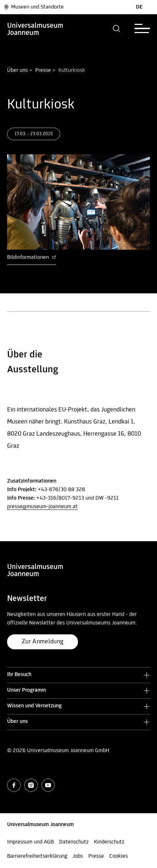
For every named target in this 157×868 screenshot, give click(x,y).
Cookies (119, 856)
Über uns (17, 70)
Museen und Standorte (34, 7)
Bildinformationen (32, 257)
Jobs (78, 856)
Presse (43, 70)
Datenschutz (74, 842)
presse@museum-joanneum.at (42, 507)
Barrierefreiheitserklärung (37, 856)
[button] (117, 28)
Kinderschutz (109, 842)
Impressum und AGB (30, 842)
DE (139, 7)
